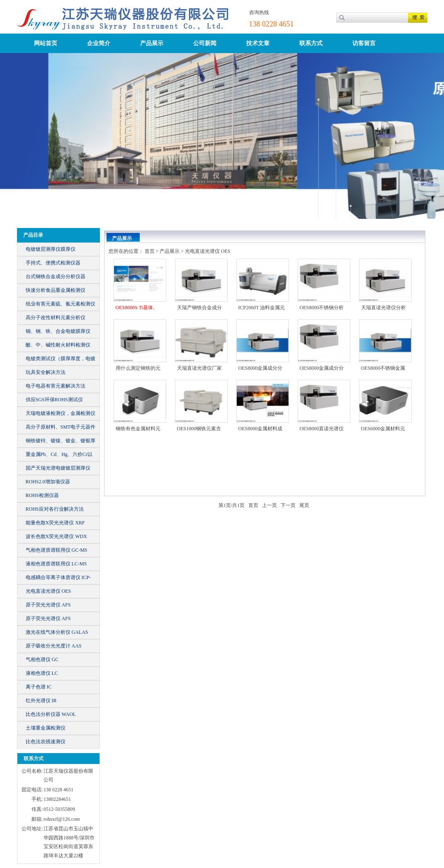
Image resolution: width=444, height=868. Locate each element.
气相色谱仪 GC (42, 659)
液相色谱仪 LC (42, 673)
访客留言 (364, 43)
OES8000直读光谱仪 (322, 429)
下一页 (288, 505)
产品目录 (33, 235)
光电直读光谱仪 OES (49, 591)
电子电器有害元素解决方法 (56, 386)
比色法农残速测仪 (46, 742)
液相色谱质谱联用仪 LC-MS (56, 564)
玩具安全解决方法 (46, 372)
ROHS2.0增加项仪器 (48, 482)
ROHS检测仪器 (42, 495)
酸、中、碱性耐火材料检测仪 (58, 345)
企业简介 (99, 43)
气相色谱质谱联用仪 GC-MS (57, 550)
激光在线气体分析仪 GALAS (57, 632)
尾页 (304, 505)
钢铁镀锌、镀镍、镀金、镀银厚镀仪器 (61, 442)
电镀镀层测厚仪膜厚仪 (51, 249)
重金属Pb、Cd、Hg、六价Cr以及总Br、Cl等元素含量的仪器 (59, 456)
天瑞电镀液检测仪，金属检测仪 (61, 413)
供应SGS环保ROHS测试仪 (54, 400)
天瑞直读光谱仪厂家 (199, 368)
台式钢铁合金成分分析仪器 (56, 276)
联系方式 (311, 43)
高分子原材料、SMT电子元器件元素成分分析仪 (61, 429)
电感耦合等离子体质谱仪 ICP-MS (58, 579)
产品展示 (152, 43)
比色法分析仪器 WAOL (51, 714)
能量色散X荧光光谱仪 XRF (55, 523)
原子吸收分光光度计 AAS (54, 646)
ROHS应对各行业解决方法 (55, 509)
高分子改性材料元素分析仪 (56, 318)
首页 (150, 251)
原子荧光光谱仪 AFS (48, 605)
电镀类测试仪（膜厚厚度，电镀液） (61, 360)
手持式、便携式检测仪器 (53, 263)
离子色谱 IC (39, 687)
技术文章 (258, 43)
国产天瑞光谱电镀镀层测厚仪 (58, 468)
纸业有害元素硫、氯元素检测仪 (61, 304)
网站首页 (46, 43)
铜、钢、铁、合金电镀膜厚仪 (58, 331)
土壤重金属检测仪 (46, 728)
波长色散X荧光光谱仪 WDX (56, 536)
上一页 (269, 505)
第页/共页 (232, 505)
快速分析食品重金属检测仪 (56, 290)
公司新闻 (205, 43)
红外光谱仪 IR (41, 701)
